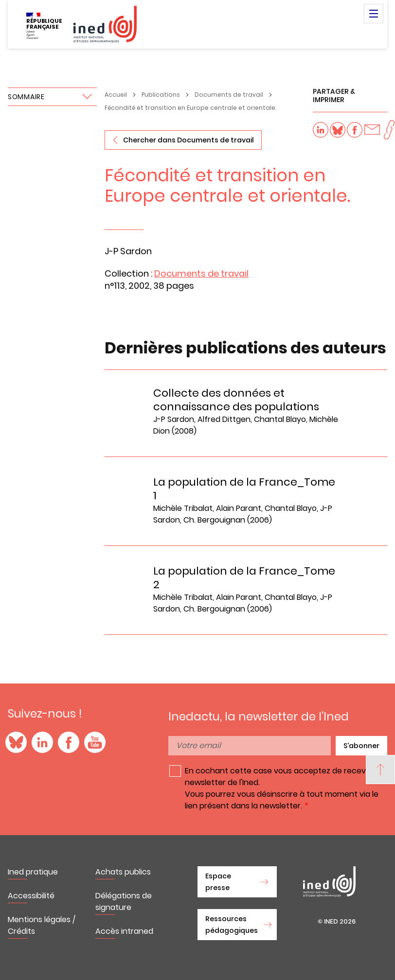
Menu (374, 14)
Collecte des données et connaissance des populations (236, 400)
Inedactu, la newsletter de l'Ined (259, 717)
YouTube (95, 742)
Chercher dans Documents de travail (189, 140)
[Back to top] (380, 770)
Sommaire (26, 97)
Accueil (116, 95)
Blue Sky (16, 742)
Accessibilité (31, 896)
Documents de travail (229, 95)
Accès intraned (124, 931)
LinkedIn (42, 742)
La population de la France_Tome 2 (244, 578)
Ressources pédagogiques (232, 925)
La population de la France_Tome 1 (244, 489)
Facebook (69, 742)
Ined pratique (33, 872)
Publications (161, 95)
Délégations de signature (124, 901)
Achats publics (123, 872)
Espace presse (218, 882)
